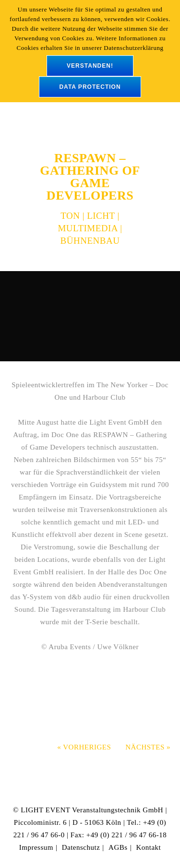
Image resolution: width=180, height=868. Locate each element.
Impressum (36, 847)
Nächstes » (148, 747)
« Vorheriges (84, 747)
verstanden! (90, 66)
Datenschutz (81, 847)
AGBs (118, 847)
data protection (90, 87)
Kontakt (148, 847)
